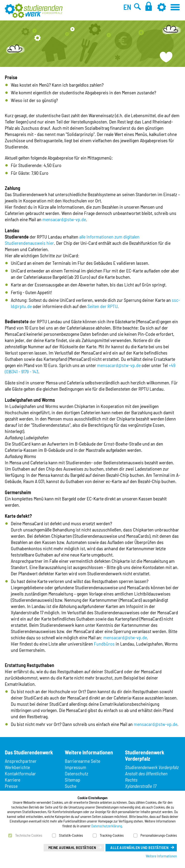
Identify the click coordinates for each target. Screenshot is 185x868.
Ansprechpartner (21, 761)
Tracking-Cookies (112, 835)
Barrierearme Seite (83, 761)
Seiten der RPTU (102, 306)
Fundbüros (104, 644)
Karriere (13, 780)
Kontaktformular (20, 773)
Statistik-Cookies (71, 835)
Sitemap (73, 780)
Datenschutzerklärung (107, 826)
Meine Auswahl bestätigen (72, 847)
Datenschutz (76, 773)
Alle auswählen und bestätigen (139, 847)
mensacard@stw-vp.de (64, 219)
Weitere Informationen (161, 856)
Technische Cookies (29, 835)
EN (127, 7)
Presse (11, 786)
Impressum (76, 767)
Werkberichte (17, 767)
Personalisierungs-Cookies (159, 835)
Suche (71, 786)
